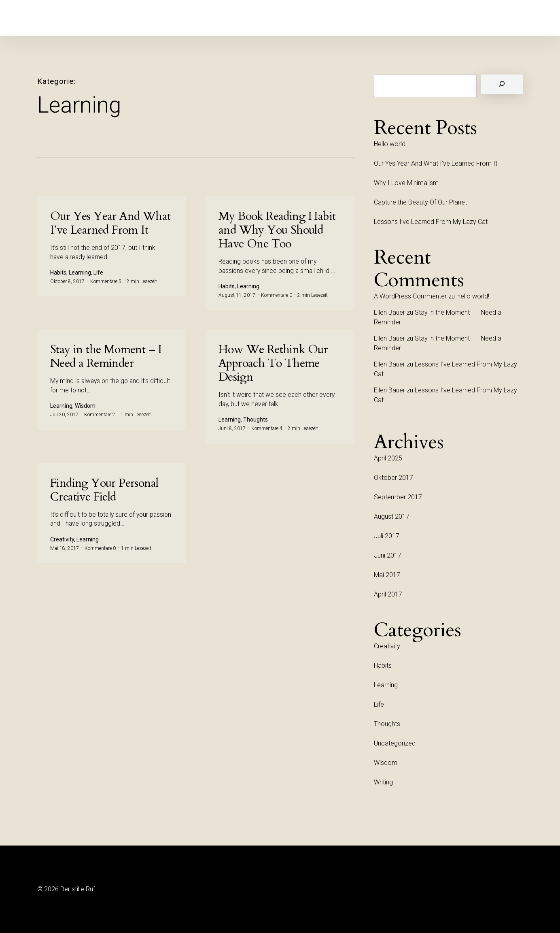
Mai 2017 (387, 575)
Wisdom (386, 763)
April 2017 (388, 594)
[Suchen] (502, 84)
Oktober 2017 (393, 478)
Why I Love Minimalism (406, 183)
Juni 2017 (388, 555)
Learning (386, 685)
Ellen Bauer (389, 312)
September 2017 (398, 497)
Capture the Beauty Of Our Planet (420, 202)
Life (379, 704)
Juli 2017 (387, 536)
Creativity (387, 646)
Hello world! (390, 144)
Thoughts (387, 724)
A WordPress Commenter (410, 296)
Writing (383, 782)
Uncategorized (395, 743)
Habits (383, 666)
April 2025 (388, 458)
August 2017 (392, 517)
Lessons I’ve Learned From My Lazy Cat (431, 222)
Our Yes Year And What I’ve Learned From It (436, 163)
